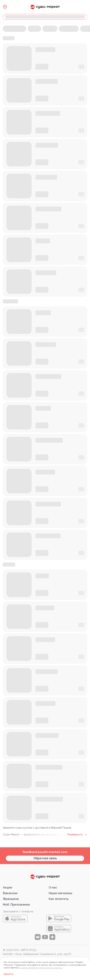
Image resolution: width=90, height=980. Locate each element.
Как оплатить (59, 899)
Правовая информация (17, 962)
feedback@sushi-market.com (45, 852)
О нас (53, 887)
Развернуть (77, 834)
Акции (8, 887)
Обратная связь (45, 858)
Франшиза (11, 899)
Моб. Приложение (16, 905)
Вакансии (10, 893)
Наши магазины (60, 893)
